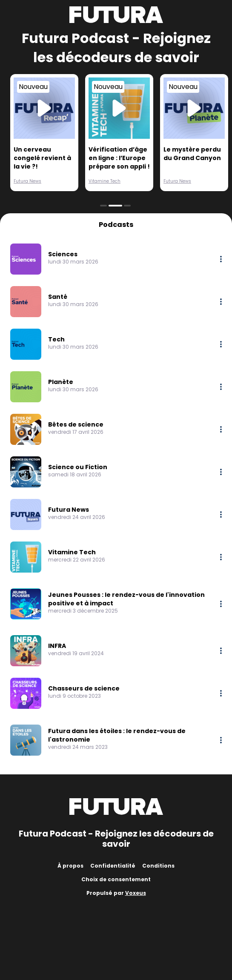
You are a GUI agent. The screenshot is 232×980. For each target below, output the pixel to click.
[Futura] (116, 15)
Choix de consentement (116, 879)
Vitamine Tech (105, 181)
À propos (70, 866)
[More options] (221, 259)
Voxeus (136, 893)
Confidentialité (113, 866)
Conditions (158, 866)
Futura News (27, 181)
